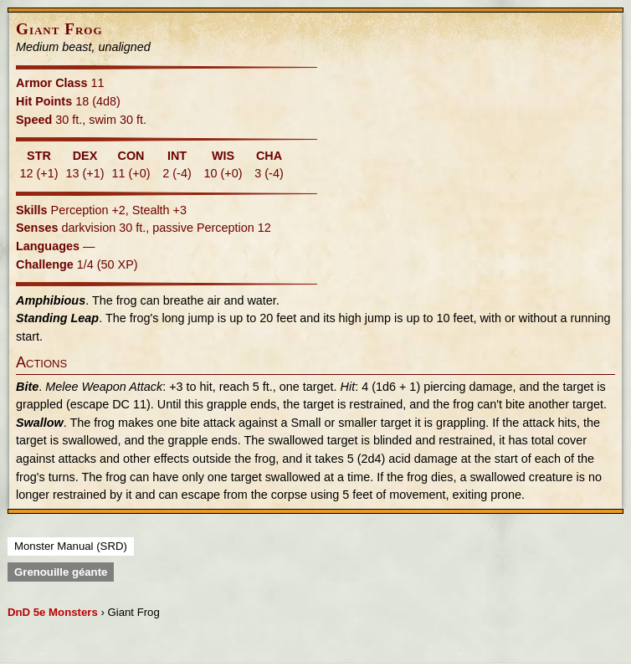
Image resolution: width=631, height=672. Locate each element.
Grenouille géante (61, 572)
